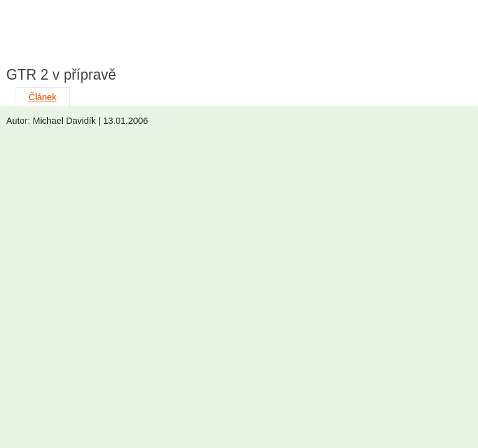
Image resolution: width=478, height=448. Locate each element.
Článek (43, 97)
